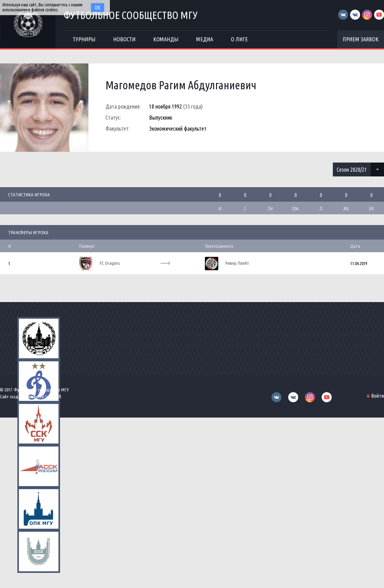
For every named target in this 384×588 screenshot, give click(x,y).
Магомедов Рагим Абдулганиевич (181, 85)
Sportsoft (53, 397)
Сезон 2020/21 (352, 169)
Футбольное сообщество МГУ (131, 15)
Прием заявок (361, 39)
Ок (98, 8)
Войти (378, 396)
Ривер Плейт (237, 263)
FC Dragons (110, 263)
